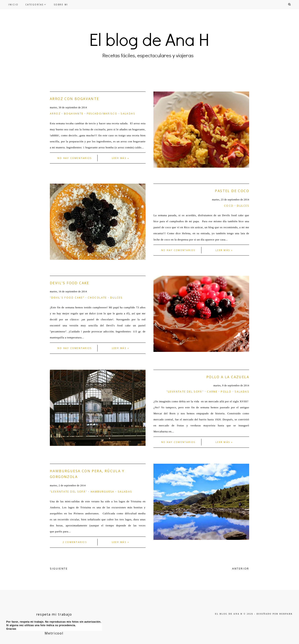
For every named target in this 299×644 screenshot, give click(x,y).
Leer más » (121, 158)
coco (229, 206)
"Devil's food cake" (67, 298)
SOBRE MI (61, 5)
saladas (128, 113)
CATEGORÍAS (34, 5)
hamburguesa (102, 492)
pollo (226, 392)
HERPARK (286, 614)
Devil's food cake (70, 283)
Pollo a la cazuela (228, 377)
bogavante (74, 113)
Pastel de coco (232, 191)
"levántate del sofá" (185, 392)
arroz (55, 113)
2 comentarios (75, 542)
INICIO (13, 5)
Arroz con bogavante (75, 99)
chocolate (97, 298)
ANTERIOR (241, 568)
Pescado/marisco (102, 113)
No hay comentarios (75, 158)
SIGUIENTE (59, 568)
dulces (243, 206)
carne (212, 392)
